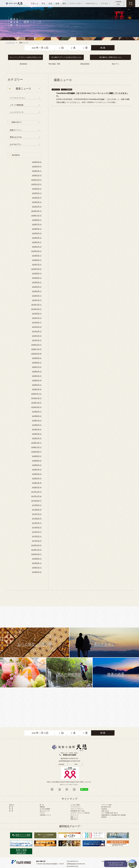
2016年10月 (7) (36, 554)
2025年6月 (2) (37, 189)
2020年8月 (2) (37, 363)
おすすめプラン (16, 144)
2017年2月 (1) (37, 536)
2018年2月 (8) (37, 483)
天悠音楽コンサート (46, 815)
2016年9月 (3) (37, 559)
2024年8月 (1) (37, 220)
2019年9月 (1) (37, 412)
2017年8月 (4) (37, 510)
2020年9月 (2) (37, 358)
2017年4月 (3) (37, 527)
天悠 (14, 4)
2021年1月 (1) (37, 340)
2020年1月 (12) (36, 394)
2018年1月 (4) (37, 487)
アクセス (42, 813)
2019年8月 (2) (37, 416)
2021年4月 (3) (37, 331)
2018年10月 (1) (36, 452)
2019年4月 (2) (37, 434)
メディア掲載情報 (17, 105)
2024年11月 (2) (36, 216)
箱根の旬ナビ (17, 122)
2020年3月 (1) (37, 385)
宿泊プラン (116, 64)
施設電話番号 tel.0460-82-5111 (69, 758)
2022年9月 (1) (37, 273)
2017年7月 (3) (37, 514)
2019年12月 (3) (36, 398)
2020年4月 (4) (37, 380)
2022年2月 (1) (37, 296)
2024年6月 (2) (37, 229)
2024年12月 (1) (36, 211)
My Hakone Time (106, 807)
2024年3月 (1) (37, 242)
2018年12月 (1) (36, 443)
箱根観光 (42, 807)
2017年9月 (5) (37, 505)
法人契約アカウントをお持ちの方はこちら (66, 57)
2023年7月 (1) (37, 265)
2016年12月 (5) (36, 545)
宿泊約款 (104, 817)
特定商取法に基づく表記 (78, 811)
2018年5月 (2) (37, 470)
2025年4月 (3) (37, 198)
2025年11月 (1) (36, 184)
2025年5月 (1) (37, 193)
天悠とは (12, 805)
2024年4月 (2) (37, 238)
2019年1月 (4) (37, 438)
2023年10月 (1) (36, 251)
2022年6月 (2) (37, 282)
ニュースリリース (17, 112)
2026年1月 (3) (37, 175)
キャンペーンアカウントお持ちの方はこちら (25, 57)
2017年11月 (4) (36, 496)
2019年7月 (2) (37, 421)
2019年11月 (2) (36, 403)
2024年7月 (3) (37, 224)
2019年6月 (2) (37, 425)
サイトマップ (74, 815)
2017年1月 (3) (37, 541)
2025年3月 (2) (37, 202)
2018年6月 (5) (37, 465)
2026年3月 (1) (37, 166)
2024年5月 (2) (37, 233)
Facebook (104, 809)
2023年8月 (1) (37, 260)
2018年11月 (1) (36, 447)
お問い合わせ (105, 811)
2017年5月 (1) (37, 523)
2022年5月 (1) (37, 287)
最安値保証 (23, 64)
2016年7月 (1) (37, 568)
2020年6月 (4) (37, 371)
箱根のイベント (16, 130)
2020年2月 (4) (37, 389)
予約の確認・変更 (54, 64)
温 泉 (11, 809)
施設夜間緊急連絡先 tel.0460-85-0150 (69, 761)
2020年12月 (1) (36, 345)
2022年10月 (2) (36, 269)
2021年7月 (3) (37, 318)
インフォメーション (17, 98)
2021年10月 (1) (36, 309)
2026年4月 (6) (37, 162)
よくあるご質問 (75, 805)
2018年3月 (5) (37, 478)
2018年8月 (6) (37, 461)
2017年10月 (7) (36, 501)
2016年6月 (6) (37, 572)
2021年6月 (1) (37, 322)
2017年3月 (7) (37, 532)
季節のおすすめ (16, 137)
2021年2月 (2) (37, 336)
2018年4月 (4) (37, 474)
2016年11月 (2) (36, 550)
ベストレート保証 (106, 805)
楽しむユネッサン (45, 811)
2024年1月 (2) (37, 247)
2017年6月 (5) (37, 519)
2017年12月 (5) (36, 492)
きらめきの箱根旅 (45, 809)
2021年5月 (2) (37, 327)
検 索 (103, 48)
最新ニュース (74, 817)
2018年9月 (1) (37, 456)
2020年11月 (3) (36, 349)
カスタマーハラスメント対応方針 (80, 813)
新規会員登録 (85, 64)
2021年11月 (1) (36, 305)
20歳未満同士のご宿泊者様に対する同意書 (113, 815)
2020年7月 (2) (37, 367)
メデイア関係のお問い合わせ (110, 813)
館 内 (42, 805)
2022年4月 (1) (37, 291)
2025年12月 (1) (36, 180)
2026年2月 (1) (37, 171)
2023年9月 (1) (37, 256)
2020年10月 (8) (36, 354)
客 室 (11, 807)
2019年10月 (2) (36, 407)
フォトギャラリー (76, 807)
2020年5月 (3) (37, 376)
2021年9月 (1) (37, 314)
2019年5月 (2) (37, 429)
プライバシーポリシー (77, 809)
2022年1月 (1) (37, 300)
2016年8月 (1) (37, 563)
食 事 (11, 811)
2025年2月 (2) (37, 207)
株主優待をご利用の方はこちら (111, 57)
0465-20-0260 (70, 755)
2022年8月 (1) (37, 278)
